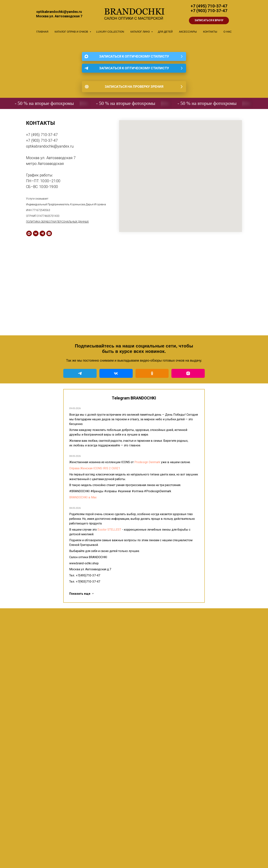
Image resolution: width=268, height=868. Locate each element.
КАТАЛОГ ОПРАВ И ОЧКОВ (72, 32)
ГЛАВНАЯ (42, 32)
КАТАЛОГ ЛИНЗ (140, 32)
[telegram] (42, 233)
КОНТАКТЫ (210, 32)
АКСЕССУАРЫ (188, 32)
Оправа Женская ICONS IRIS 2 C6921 (95, 468)
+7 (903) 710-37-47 (209, 11)
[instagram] (49, 233)
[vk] (36, 233)
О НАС (228, 32)
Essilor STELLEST (109, 530)
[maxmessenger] (29, 233)
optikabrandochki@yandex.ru (50, 146)
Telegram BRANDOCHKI (134, 398)
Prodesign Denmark (147, 462)
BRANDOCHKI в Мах (83, 497)
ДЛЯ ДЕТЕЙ (165, 32)
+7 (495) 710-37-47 (209, 6)
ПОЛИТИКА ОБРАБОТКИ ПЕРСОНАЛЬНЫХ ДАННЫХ (57, 222)
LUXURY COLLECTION (110, 32)
